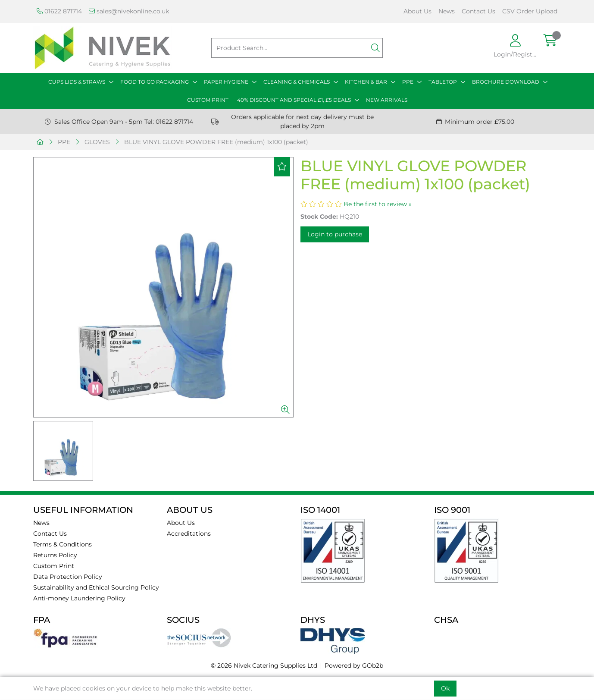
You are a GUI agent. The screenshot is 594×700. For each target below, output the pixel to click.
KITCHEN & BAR (366, 82)
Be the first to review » (378, 204)
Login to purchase (335, 234)
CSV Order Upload (530, 11)
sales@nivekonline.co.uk (129, 11)
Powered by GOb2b (354, 665)
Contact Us (478, 11)
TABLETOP (443, 82)
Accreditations (189, 534)
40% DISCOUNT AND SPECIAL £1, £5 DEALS (294, 100)
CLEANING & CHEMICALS (297, 82)
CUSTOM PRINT (208, 100)
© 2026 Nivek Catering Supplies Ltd (264, 665)
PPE (408, 82)
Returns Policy (55, 555)
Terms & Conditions (63, 544)
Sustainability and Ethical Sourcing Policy (96, 587)
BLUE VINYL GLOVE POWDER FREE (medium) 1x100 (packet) (216, 142)
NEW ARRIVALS (387, 100)
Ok (445, 688)
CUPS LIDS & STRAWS (77, 82)
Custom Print (54, 566)
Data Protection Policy (68, 577)
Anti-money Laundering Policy (79, 598)
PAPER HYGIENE (226, 82)
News (447, 11)
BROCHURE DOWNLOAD (506, 82)
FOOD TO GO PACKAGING (155, 82)
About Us (417, 11)
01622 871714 (59, 11)
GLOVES (97, 142)
